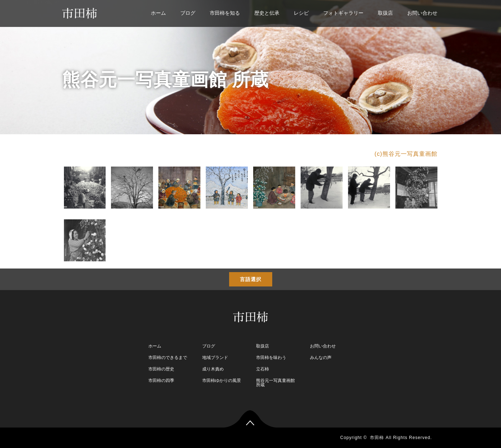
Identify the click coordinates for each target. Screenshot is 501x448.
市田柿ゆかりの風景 (222, 381)
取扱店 (385, 13)
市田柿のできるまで (168, 358)
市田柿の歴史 (161, 369)
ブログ (188, 13)
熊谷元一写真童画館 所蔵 (275, 383)
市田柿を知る (225, 13)
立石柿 (263, 369)
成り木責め (213, 369)
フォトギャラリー (343, 13)
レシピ (301, 13)
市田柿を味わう (271, 358)
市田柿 (377, 438)
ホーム (158, 13)
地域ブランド (215, 358)
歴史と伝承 (267, 13)
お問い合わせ (422, 13)
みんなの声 (321, 358)
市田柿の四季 (161, 381)
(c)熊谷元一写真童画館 (406, 154)
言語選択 (251, 279)
